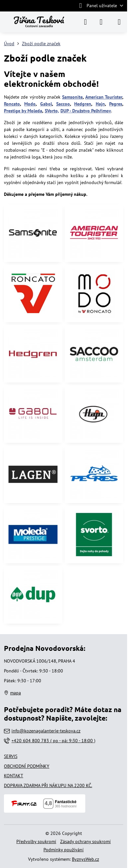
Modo (30, 104)
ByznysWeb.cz (85, 859)
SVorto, (52, 111)
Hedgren (83, 104)
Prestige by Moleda (23, 111)
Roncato (12, 104)
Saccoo (63, 104)
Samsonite (72, 97)
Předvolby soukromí (36, 841)
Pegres (116, 104)
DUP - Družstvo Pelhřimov (86, 111)
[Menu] (119, 22)
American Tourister (104, 97)
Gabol (46, 104)
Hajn (100, 104)
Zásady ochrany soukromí (85, 841)
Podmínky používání (64, 850)
